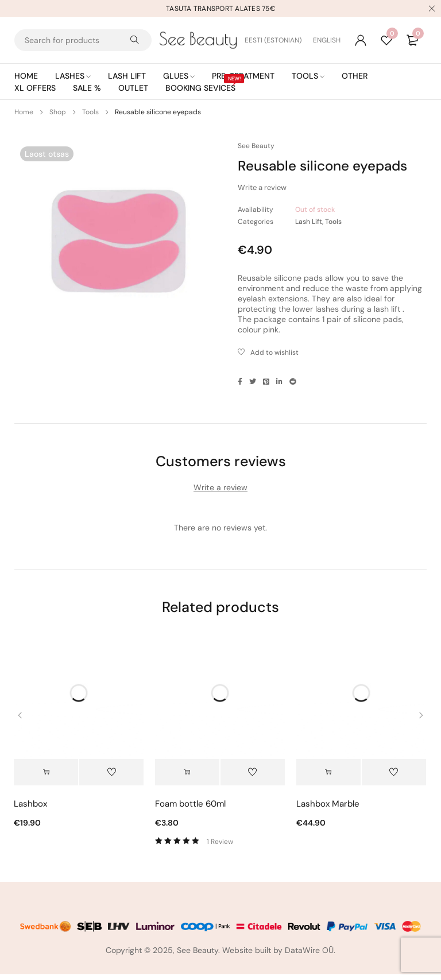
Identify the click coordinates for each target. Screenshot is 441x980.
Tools (90, 112)
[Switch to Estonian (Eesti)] (279, 40)
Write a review (262, 187)
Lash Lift (309, 222)
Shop (58, 112)
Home (24, 112)
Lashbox (30, 809)
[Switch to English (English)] (327, 40)
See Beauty (256, 146)
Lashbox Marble (328, 809)
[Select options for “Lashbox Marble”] (328, 778)
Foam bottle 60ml (190, 809)
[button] (46, 778)
